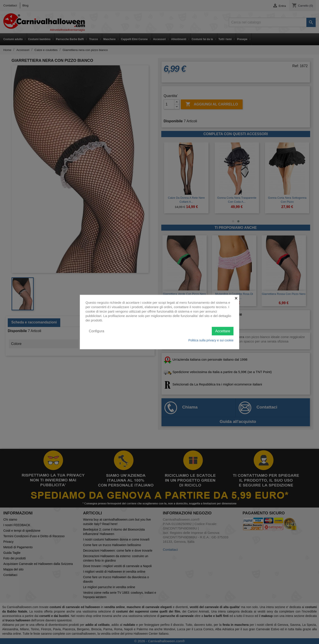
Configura (96, 331)
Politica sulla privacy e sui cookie (211, 340)
